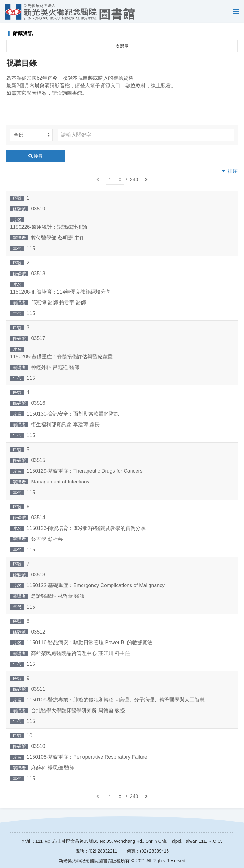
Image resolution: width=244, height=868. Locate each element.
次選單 (122, 46)
